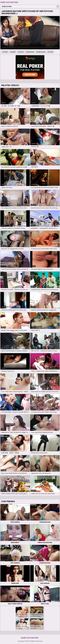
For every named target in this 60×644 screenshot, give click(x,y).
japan (14, 52)
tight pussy (42, 52)
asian (6, 52)
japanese (31, 52)
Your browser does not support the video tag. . (30, 33)
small (51, 52)
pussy (22, 52)
